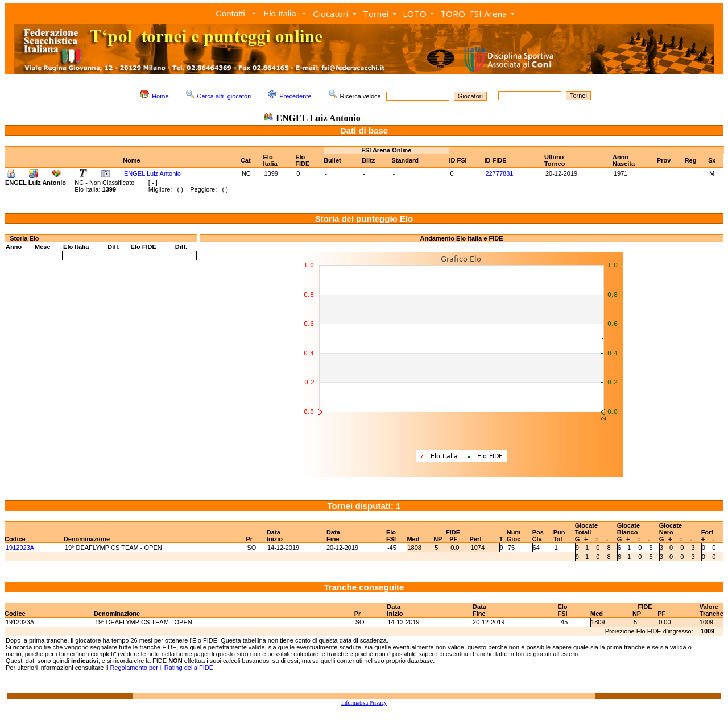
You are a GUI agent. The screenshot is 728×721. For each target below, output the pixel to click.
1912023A (20, 548)
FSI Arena (488, 14)
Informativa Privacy (364, 703)
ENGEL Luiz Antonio (152, 173)
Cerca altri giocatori (224, 96)
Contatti (230, 13)
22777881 (500, 173)
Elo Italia (280, 13)
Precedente (295, 96)
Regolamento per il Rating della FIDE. (162, 668)
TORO (453, 14)
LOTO (415, 14)
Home (160, 96)
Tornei (376, 14)
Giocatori (330, 14)
